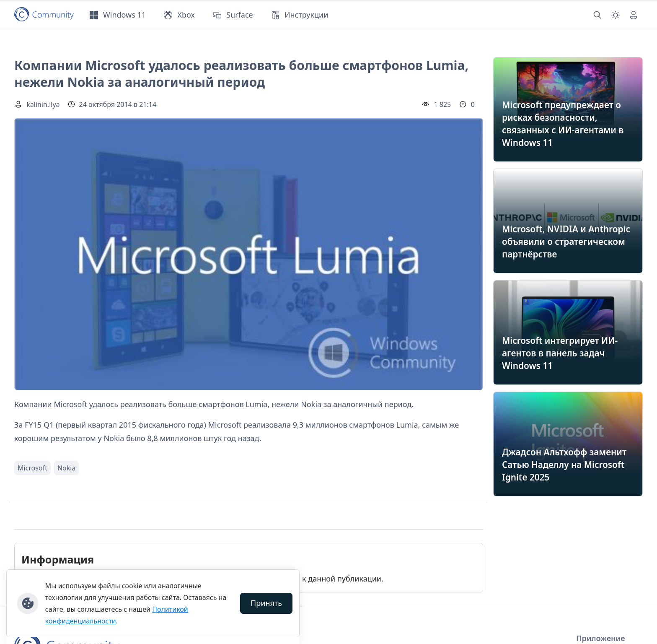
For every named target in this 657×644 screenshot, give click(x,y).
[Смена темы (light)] (616, 15)
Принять (266, 603)
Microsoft (32, 468)
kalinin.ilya (43, 104)
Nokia (67, 468)
